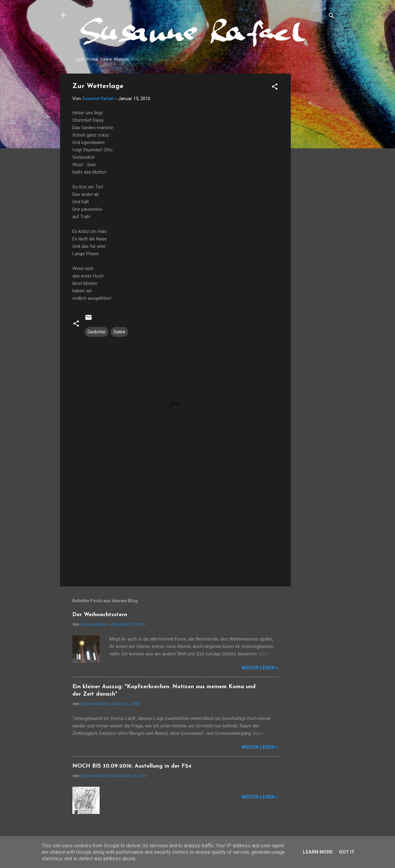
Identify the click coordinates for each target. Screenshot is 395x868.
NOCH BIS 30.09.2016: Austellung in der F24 (132, 766)
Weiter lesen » (260, 668)
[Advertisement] (316, 166)
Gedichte (97, 332)
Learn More (318, 852)
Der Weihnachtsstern (100, 615)
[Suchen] (332, 17)
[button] (275, 88)
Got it (347, 852)
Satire (119, 332)
